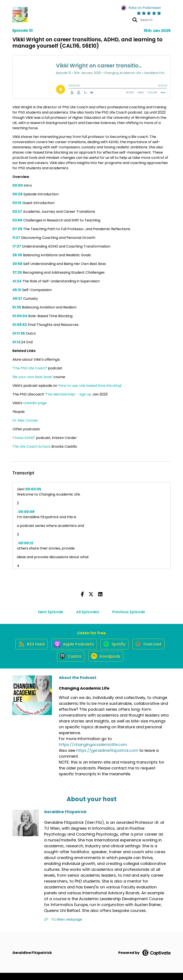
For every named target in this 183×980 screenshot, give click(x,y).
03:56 (17, 220)
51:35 (17, 307)
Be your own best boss (32, 377)
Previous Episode (129, 612)
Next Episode (51, 612)
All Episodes (88, 612)
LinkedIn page (35, 403)
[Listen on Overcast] (52, 663)
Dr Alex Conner (25, 420)
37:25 (17, 272)
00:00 (18, 185)
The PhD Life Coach (30, 368)
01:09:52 (20, 325)
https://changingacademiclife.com (93, 752)
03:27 (17, 212)
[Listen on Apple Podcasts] (91, 647)
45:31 (17, 290)
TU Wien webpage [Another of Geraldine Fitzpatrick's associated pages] (63, 927)
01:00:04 (20, 316)
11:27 (16, 238)
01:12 (16, 342)
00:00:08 (26, 512)
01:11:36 (19, 333)
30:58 (17, 264)
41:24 (17, 281)
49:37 (17, 299)
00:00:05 (33, 489)
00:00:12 (26, 543)
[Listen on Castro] (88, 663)
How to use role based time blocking (90, 386)
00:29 (17, 194)
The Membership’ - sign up (69, 394)
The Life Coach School (31, 446)
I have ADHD (24, 438)
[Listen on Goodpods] (125, 663)
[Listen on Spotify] (134, 647)
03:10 (17, 203)
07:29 (17, 229)
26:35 (17, 255)
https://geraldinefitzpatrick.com (107, 758)
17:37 (17, 246)
